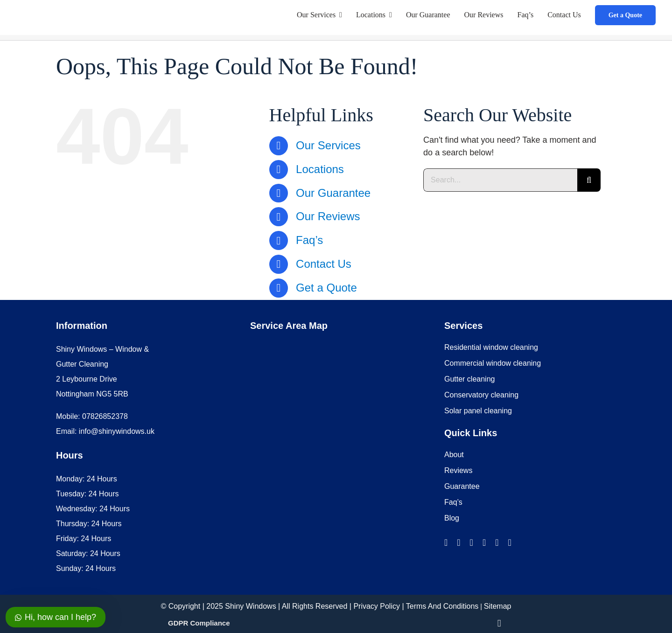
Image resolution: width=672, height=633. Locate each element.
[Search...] (500, 180)
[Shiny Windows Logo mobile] (74, 8)
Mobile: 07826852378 (92, 416)
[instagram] (458, 543)
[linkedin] (484, 543)
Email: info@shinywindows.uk (105, 431)
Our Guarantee (333, 193)
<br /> (320, 452)
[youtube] (497, 543)
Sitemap (498, 606)
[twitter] (472, 543)
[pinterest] (510, 543)
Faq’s (309, 240)
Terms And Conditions (442, 606)
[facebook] (446, 543)
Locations (320, 169)
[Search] (589, 180)
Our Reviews (328, 216)
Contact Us (324, 264)
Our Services (328, 145)
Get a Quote (326, 288)
